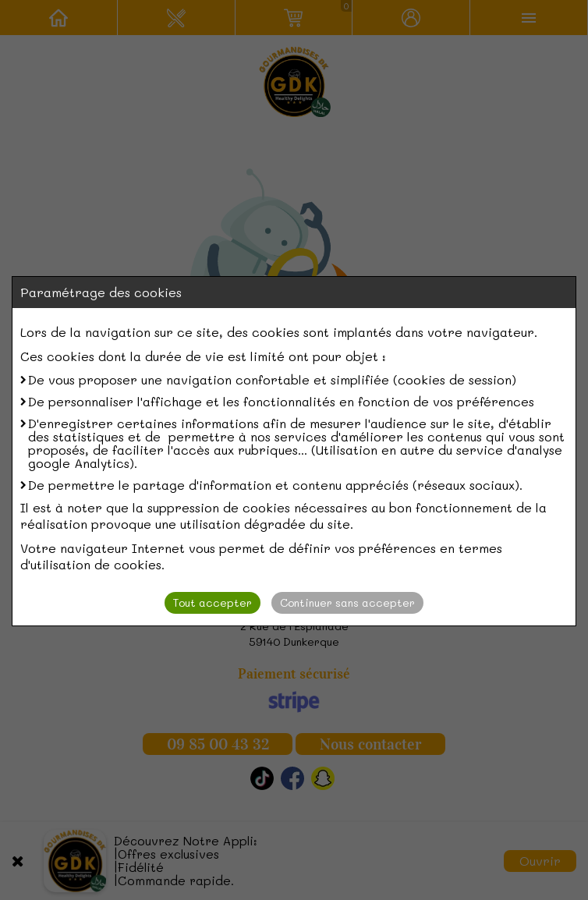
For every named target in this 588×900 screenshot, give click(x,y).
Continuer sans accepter (347, 602)
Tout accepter (213, 602)
